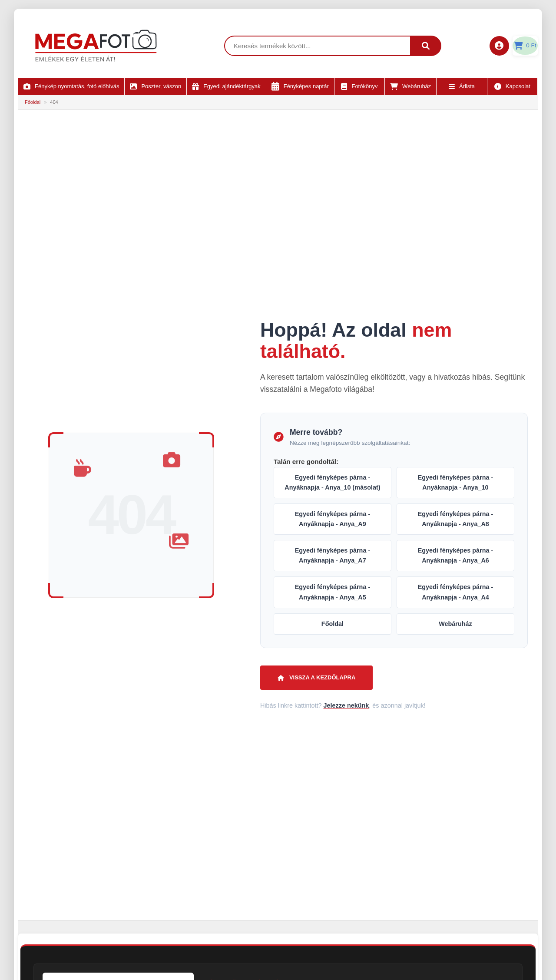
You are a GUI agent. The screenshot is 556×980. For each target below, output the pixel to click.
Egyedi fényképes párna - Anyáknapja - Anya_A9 (333, 519)
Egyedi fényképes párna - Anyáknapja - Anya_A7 (333, 555)
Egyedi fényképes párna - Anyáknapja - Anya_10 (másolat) (332, 482)
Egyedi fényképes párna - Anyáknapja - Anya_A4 (456, 592)
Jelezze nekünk (346, 705)
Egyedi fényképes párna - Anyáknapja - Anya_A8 (456, 519)
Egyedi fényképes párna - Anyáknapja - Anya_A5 (333, 592)
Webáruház (455, 624)
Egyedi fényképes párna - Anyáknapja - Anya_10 (456, 482)
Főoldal (33, 102)
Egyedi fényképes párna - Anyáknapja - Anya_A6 (456, 555)
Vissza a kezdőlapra (316, 677)
